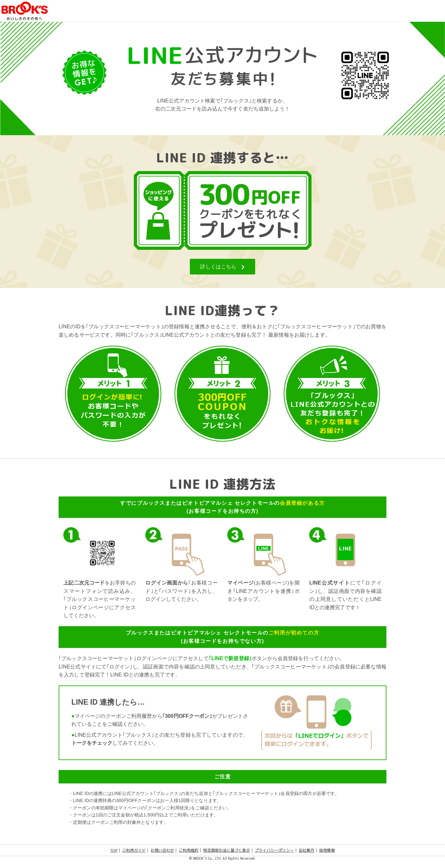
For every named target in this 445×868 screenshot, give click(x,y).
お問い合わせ (162, 850)
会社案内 (307, 850)
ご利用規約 (189, 850)
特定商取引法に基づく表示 (227, 850)
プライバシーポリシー (274, 850)
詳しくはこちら (222, 267)
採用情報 (327, 850)
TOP (114, 850)
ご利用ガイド (134, 850)
